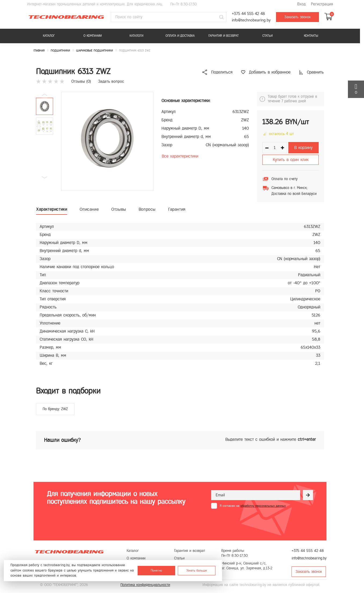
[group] (107, 141)
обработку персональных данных (263, 506)
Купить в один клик (291, 160)
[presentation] (252, 522)
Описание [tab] (89, 209)
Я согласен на (253, 506)
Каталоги (136, 36)
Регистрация (322, 4)
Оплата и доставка (180, 36)
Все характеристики (180, 156)
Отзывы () (81, 81)
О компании (93, 36)
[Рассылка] (308, 495)
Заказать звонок (297, 17)
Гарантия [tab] (177, 209)
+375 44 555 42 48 (248, 14)
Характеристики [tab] (52, 209)
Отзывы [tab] (119, 209)
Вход (301, 4)
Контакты (311, 36)
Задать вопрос (111, 81)
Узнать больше (197, 570)
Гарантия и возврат (224, 36)
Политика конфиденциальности (145, 585)
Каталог (49, 36)
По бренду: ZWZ (55, 409)
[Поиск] (222, 17)
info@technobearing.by (251, 20)
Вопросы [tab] (147, 209)
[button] (45, 177)
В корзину (303, 148)
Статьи (267, 36)
